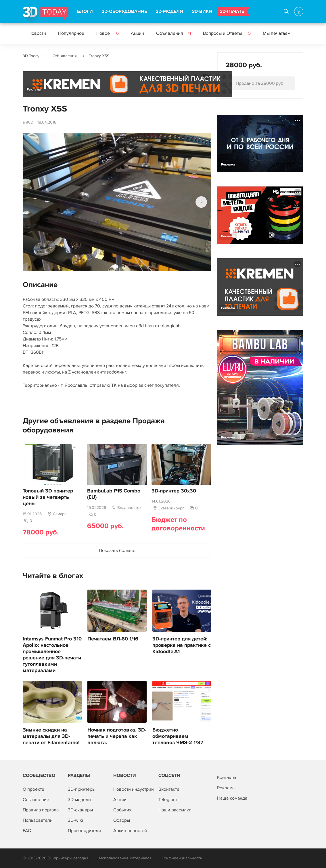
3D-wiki (75, 820)
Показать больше (117, 551)
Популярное (71, 33)
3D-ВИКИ (202, 11)
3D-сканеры (80, 810)
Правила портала (41, 810)
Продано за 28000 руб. (260, 83)
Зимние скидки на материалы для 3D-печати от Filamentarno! (51, 736)
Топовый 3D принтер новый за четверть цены (48, 497)
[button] (201, 202)
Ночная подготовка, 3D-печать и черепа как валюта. (117, 736)
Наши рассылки (175, 810)
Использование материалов (125, 858)
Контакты (227, 777)
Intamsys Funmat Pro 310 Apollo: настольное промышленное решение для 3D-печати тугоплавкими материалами (52, 655)
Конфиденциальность (182, 858)
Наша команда (232, 798)
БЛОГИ (85, 11)
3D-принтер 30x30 (174, 491)
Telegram (168, 800)
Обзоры (122, 820)
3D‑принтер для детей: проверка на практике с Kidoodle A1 (182, 645)
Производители (84, 831)
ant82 (28, 122)
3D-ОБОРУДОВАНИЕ (124, 11)
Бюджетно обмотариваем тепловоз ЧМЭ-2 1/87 (178, 736)
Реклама (34, 90)
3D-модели (79, 800)
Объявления (173, 33)
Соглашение (36, 800)
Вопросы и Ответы (227, 33)
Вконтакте (169, 789)
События (122, 810)
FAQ (27, 831)
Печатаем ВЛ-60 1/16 (113, 639)
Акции (137, 33)
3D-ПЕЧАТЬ (232, 11)
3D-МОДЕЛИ (169, 11)
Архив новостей (130, 831)
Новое (108, 33)
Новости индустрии (134, 789)
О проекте (33, 789)
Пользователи (38, 820)
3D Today (31, 56)
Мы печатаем (277, 33)
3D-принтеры (82, 789)
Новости (37, 33)
